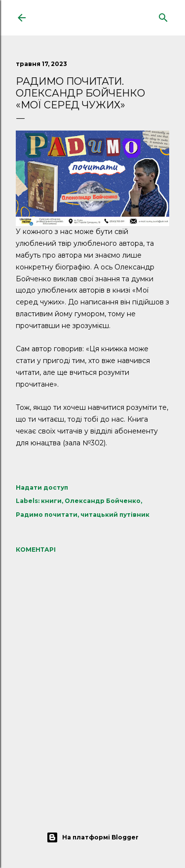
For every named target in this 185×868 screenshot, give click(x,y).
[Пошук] (163, 16)
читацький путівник (115, 515)
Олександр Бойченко (103, 501)
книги (51, 501)
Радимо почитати (47, 515)
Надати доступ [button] (42, 487)
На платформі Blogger (92, 837)
